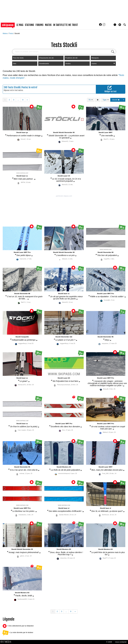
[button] (120, 25)
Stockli (17, 33)
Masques (95, 58)
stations (29, 25)
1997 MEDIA (7, 642)
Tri (91, 100)
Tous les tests (18, 58)
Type (106, 100)
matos (48, 25)
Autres (103, 64)
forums (39, 25)
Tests (11, 33)
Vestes (68, 64)
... (18, 100)
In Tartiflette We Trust (66, 25)
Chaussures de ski (46, 58)
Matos (5, 33)
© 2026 (109, 642)
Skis (15, 64)
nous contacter (121, 642)
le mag (20, 25)
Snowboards (44, 64)
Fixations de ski (71, 58)
